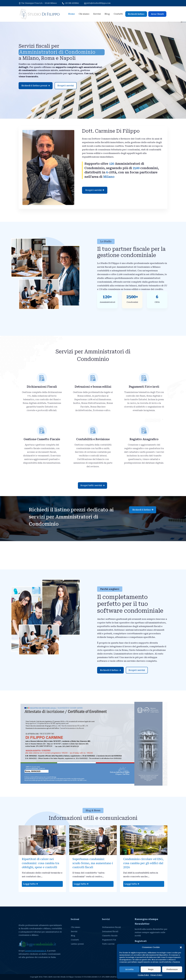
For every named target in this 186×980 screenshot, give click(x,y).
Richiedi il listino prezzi (36, 86)
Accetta (129, 969)
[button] (181, 947)
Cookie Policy (144, 975)
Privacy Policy (156, 975)
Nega (151, 969)
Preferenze (172, 969)
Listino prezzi (77, 944)
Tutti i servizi (108, 944)
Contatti (118, 14)
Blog (107, 14)
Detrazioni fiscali (110, 931)
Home (71, 14)
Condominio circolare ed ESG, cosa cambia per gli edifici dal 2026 (143, 863)
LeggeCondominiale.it (36, 951)
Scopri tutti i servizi (92, 485)
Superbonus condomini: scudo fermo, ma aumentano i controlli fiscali (93, 863)
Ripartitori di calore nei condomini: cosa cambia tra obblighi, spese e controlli (40, 863)
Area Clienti (157, 14)
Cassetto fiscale (110, 936)
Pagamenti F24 (109, 940)
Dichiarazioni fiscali (111, 927)
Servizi (97, 14)
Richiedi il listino (142, 510)
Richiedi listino (136, 14)
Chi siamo (84, 14)
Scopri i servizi (66, 86)
